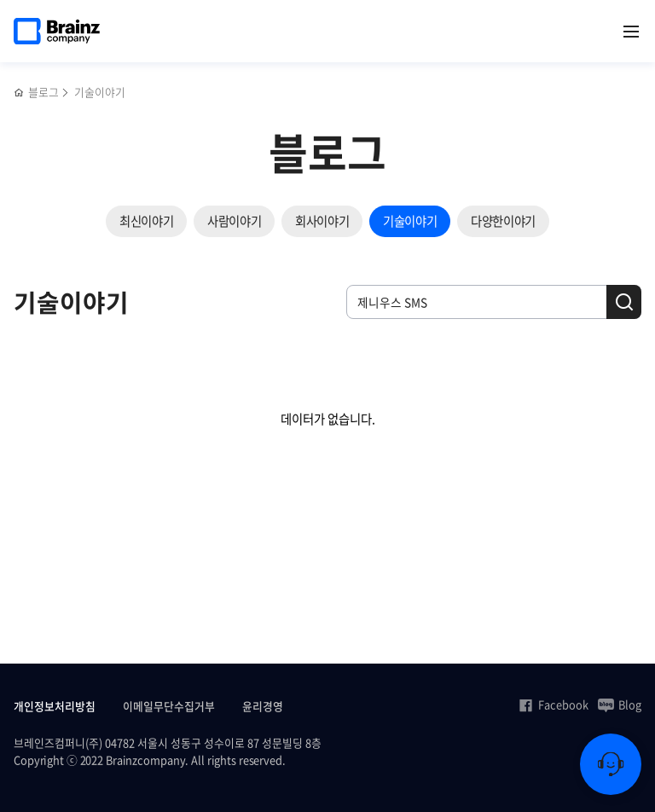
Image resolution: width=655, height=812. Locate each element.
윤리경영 (263, 706)
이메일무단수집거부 (169, 706)
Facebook (553, 705)
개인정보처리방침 (55, 706)
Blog (620, 705)
